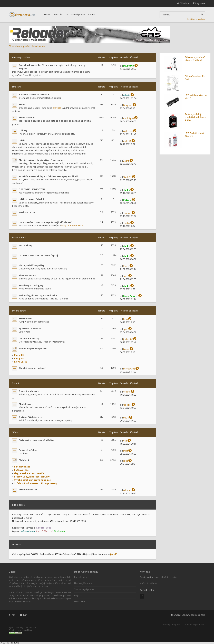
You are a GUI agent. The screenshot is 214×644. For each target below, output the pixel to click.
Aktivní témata (38, 46)
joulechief (128, 339)
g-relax (127, 223)
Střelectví (17, 87)
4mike (127, 190)
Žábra (126, 161)
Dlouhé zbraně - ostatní (32, 368)
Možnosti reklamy (148, 583)
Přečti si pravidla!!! (21, 57)
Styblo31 (127, 177)
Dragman (128, 105)
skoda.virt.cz (80, 602)
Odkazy (23, 130)
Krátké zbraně (19, 238)
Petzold (127, 200)
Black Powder (131, 296)
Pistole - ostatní (28, 275)
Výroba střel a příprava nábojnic (32, 480)
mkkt (126, 451)
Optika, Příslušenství (31, 417)
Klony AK (19, 358)
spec (126, 276)
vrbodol (127, 405)
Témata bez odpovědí (19, 46)
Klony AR (19, 355)
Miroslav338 (129, 369)
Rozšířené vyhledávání (196, 19)
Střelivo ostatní (28, 490)
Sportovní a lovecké (30, 328)
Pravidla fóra (80, 577)
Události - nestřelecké (31, 199)
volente (127, 392)
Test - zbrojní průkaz (75, 14)
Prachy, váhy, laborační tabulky (32, 477)
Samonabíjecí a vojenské (33, 348)
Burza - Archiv (27, 118)
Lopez (126, 349)
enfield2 (127, 141)
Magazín (58, 14)
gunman (127, 213)
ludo (125, 319)
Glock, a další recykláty (32, 265)
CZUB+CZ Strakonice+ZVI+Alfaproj (38, 255)
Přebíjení (24, 460)
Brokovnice (25, 318)
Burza (22, 104)
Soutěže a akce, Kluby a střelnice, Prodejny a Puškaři (48, 176)
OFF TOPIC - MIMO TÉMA (32, 189)
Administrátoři (28, 531)
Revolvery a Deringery (31, 285)
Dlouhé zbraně (19, 311)
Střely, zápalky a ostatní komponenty (36, 483)
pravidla (57, 108)
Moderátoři (59, 531)
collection (128, 131)
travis (126, 418)
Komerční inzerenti (44, 531)
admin (127, 95)
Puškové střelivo (28, 450)
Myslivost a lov (27, 212)
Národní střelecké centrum (34, 94)
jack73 (114, 554)
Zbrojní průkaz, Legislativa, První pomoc (42, 160)
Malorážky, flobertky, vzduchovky (38, 295)
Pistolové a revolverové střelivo (37, 440)
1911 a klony (25, 245)
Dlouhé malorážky (29, 338)
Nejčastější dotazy (83, 583)
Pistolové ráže (22, 467)
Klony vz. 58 (21, 362)
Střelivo (16, 432)
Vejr (125, 441)
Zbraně (16, 383)
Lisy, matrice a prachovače (29, 473)
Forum (47, 14)
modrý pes (129, 118)
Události (24, 140)
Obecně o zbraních (29, 391)
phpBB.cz (28, 630)
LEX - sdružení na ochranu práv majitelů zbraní (45, 222)
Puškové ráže (21, 470)
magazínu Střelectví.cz (73, 226)
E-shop (92, 14)
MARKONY (129, 66)
